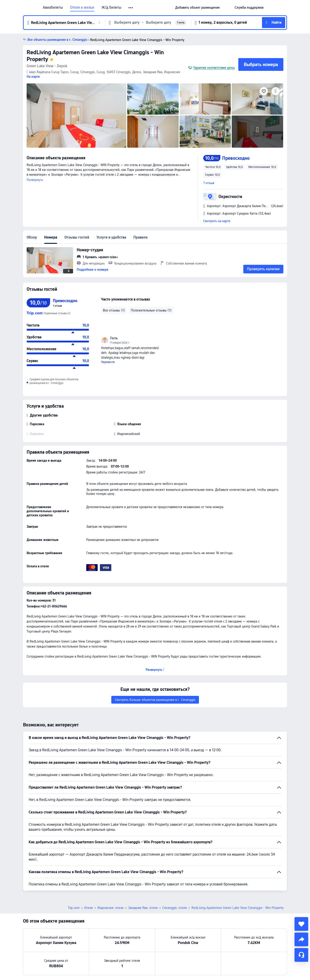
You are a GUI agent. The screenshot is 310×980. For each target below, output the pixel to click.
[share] (301, 939)
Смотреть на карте (217, 221)
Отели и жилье (82, 8)
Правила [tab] (140, 237)
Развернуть (35, 180)
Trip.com (74, 908)
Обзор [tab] (32, 237)
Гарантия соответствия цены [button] (214, 68)
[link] (197, 8)
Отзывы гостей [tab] (77, 237)
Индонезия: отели (111, 908)
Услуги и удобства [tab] (111, 237)
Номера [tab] (51, 237)
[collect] (301, 924)
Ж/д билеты (111, 8)
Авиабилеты (53, 8)
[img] (76, 116)
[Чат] (301, 955)
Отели (89, 908)
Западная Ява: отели (143, 908)
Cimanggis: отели (175, 908)
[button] (131, 8)
